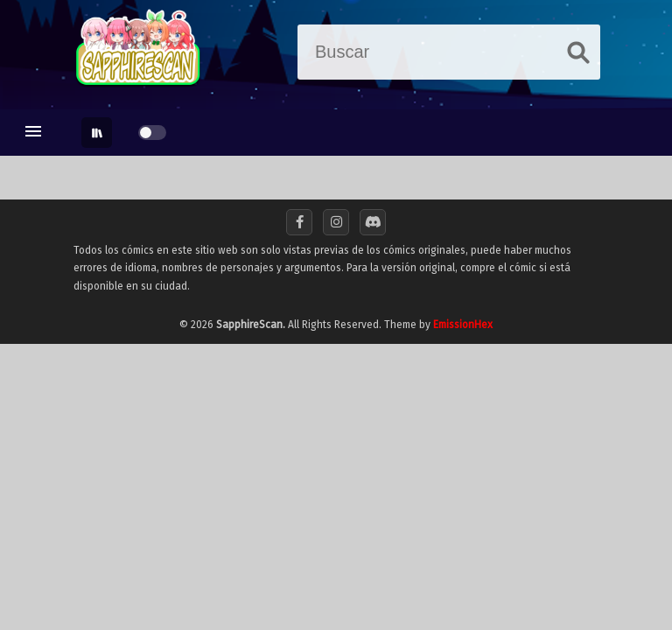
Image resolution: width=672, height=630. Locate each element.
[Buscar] (431, 52)
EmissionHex (463, 325)
